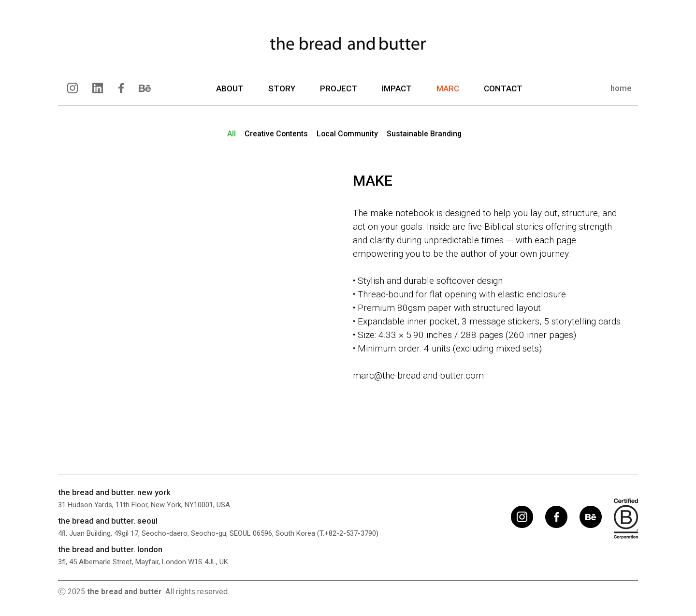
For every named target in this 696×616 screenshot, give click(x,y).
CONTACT (503, 94)
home (621, 94)
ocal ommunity (347, 134)
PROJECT (339, 94)
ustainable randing (425, 134)
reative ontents (275, 134)
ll (231, 134)
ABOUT (230, 94)
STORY (282, 94)
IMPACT (397, 94)
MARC (448, 94)
